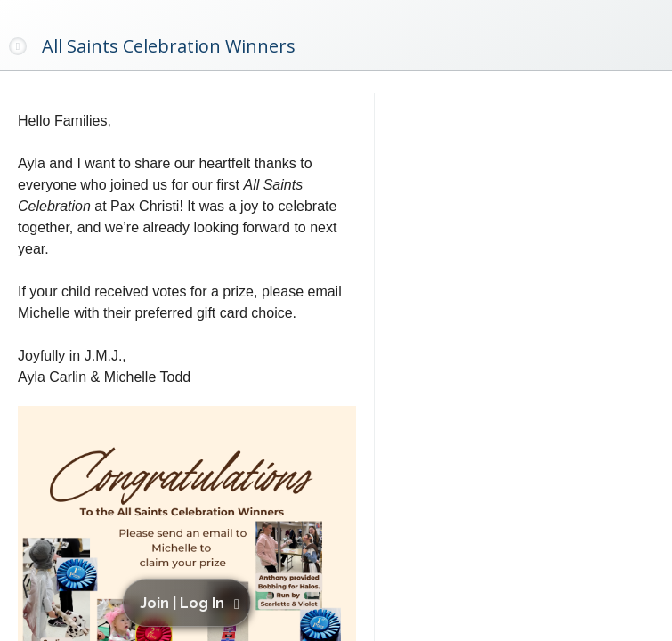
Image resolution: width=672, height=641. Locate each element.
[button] (190, 603)
